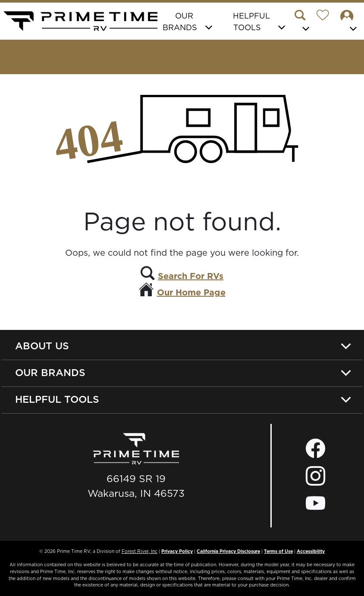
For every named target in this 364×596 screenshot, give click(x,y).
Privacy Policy (177, 551)
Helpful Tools (57, 399)
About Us (42, 346)
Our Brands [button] (180, 22)
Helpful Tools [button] (251, 22)
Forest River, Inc (140, 551)
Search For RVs (191, 276)
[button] (304, 22)
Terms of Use (278, 551)
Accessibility (311, 551)
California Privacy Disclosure (228, 551)
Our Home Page (191, 292)
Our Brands (50, 372)
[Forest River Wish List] (326, 16)
